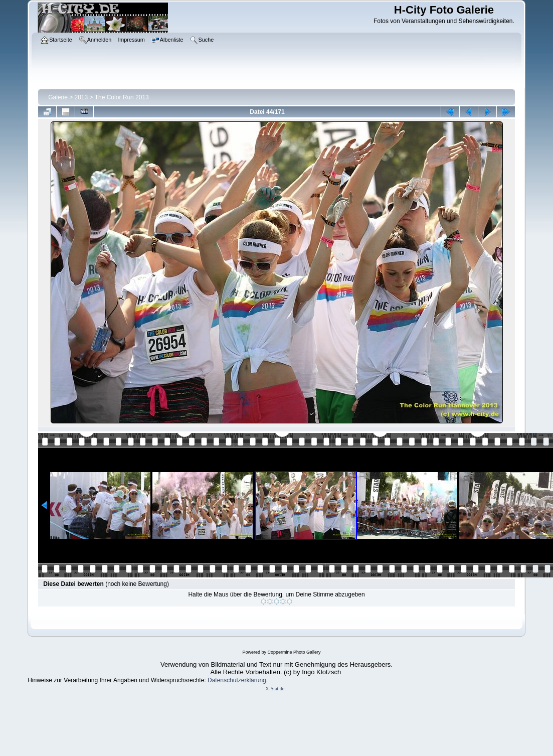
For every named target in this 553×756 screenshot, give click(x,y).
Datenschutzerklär (232, 680)
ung (261, 680)
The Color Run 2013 (122, 97)
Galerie (58, 97)
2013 (81, 97)
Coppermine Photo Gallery (294, 652)
